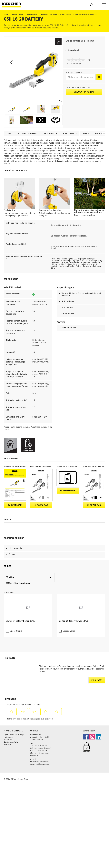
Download (15, 505)
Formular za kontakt (84, 92)
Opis (9, 134)
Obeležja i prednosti (28, 134)
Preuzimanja (70, 134)
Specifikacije (51, 134)
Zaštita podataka (11, 742)
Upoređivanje (74, 50)
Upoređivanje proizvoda (18, 583)
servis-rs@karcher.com (40, 764)
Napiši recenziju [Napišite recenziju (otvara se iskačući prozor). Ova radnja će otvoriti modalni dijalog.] (74, 64)
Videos (86, 134)
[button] (11, 62)
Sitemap (7, 744)
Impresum (8, 739)
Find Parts (97, 680)
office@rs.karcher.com (39, 762)
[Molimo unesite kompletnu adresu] (81, 77)
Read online (68, 491)
